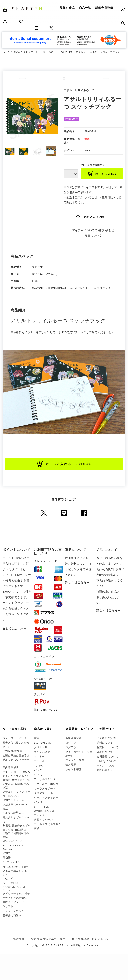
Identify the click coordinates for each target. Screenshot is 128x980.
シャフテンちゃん (13, 911)
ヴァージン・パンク (15, 738)
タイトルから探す (15, 729)
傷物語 (7, 858)
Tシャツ (39, 766)
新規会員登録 (104, 8)
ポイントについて (107, 766)
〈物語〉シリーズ (13, 800)
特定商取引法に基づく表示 (48, 939)
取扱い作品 (67, 8)
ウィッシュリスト (76, 760)
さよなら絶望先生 (13, 813)
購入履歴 (71, 765)
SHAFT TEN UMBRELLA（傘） (45, 809)
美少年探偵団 (11, 767)
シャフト (8, 906)
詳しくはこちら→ (15, 629)
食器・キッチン (43, 820)
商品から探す (43, 729)
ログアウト (72, 747)
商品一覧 (85, 8)
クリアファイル (43, 793)
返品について (93, 235)
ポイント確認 (73, 769)
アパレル (39, 761)
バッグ (38, 770)
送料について (105, 743)
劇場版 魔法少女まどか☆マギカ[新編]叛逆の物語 (17, 784)
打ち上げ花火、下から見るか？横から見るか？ (16, 871)
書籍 (37, 738)
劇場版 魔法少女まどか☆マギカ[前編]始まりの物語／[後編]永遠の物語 (17, 831)
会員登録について (107, 757)
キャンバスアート (45, 752)
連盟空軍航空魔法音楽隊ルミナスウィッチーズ (16, 759)
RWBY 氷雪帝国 (12, 751)
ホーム (6, 52)
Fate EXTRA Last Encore (14, 848)
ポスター (39, 757)
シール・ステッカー (46, 798)
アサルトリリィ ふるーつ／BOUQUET (52, 52)
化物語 (7, 853)
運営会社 (19, 939)
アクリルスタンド (45, 779)
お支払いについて (107, 747)
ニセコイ (8, 879)
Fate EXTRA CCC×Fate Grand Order (14, 887)
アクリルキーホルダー (47, 784)
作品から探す (20, 52)
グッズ (38, 775)
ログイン (71, 743)
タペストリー (42, 747)
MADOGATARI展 (13, 841)
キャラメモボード (45, 789)
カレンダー (41, 815)
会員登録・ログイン (79, 729)
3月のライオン (11, 862)
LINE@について (106, 761)
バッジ (38, 802)
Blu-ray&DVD (43, 743)
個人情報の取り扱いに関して (91, 939)
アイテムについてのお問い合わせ (93, 230)
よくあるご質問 (106, 738)
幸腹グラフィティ (13, 902)
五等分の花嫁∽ (12, 916)
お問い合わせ (105, 770)
